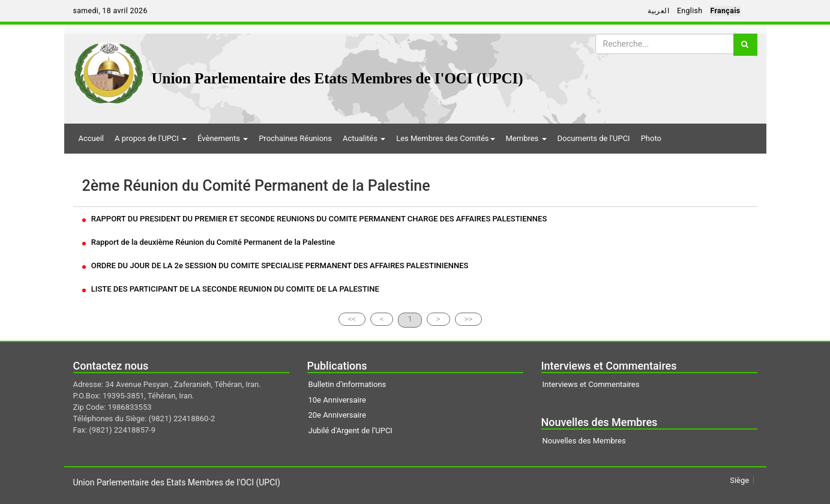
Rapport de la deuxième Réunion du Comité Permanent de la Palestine (209, 242)
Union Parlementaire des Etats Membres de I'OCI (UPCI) (338, 78)
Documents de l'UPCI (594, 138)
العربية (658, 11)
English (690, 11)
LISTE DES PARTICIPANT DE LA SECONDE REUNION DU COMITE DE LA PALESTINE (231, 289)
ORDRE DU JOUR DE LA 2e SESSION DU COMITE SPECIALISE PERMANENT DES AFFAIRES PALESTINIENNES (275, 265)
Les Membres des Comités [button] (445, 138)
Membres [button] (526, 138)
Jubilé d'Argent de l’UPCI (350, 430)
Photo (651, 138)
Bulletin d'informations (347, 384)
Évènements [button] (223, 138)
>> (469, 319)
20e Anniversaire (337, 415)
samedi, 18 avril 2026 (110, 11)
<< (352, 319)
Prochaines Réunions (295, 138)
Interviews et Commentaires (591, 384)
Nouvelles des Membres (584, 441)
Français (725, 11)
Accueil (91, 138)
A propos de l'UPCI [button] (151, 138)
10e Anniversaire (337, 400)
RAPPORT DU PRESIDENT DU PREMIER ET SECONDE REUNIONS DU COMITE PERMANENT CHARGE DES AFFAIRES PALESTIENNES (315, 219)
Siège (739, 480)
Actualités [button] (364, 138)
